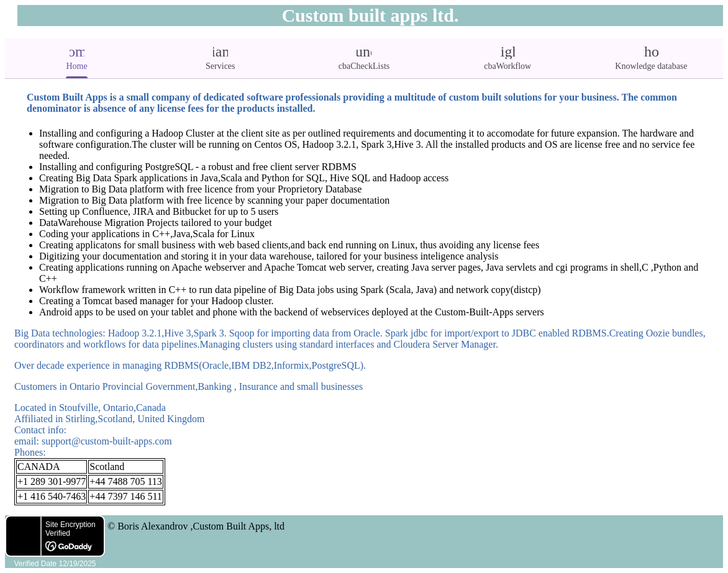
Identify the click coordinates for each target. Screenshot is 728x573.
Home (77, 57)
